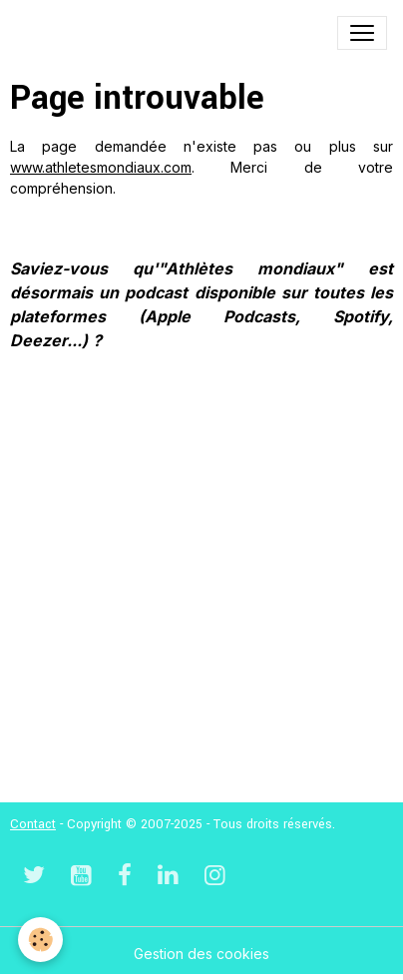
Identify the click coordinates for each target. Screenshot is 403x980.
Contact (33, 824)
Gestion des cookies (201, 954)
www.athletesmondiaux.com (101, 167)
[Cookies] (40, 940)
